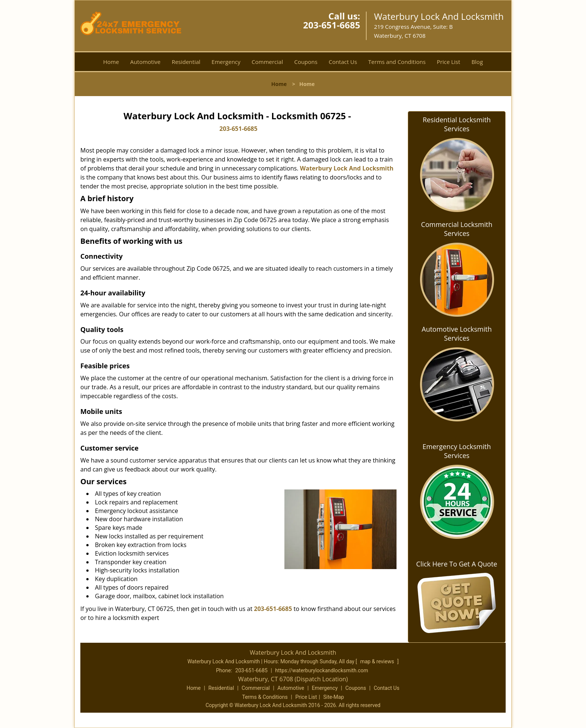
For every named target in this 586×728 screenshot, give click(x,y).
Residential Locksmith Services (457, 124)
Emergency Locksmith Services (457, 451)
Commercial (267, 62)
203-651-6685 (332, 25)
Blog (477, 62)
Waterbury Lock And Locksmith (347, 168)
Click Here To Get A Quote (457, 564)
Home (111, 62)
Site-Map (334, 697)
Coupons (306, 62)
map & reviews (378, 661)
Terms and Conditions (397, 62)
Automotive (145, 62)
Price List (449, 62)
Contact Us (343, 62)
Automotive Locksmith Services (457, 334)
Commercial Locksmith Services (457, 229)
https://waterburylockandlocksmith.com (322, 670)
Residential (186, 62)
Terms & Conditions (265, 697)
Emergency (226, 62)
